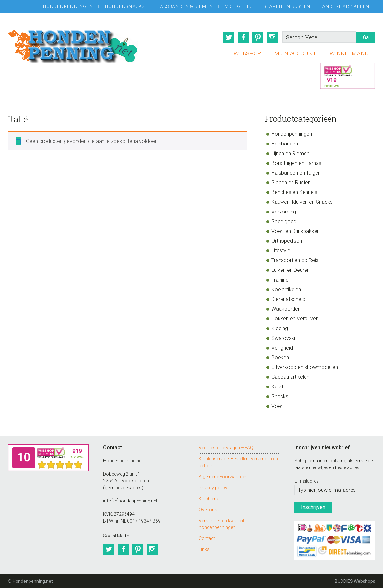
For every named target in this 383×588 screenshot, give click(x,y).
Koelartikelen (286, 289)
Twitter (228, 37)
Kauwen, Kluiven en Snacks (302, 202)
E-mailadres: (307, 480)
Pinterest (257, 37)
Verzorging (284, 211)
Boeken (280, 357)
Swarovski (283, 338)
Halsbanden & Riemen (185, 6)
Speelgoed (284, 221)
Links (204, 549)
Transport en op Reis (295, 260)
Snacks (280, 396)
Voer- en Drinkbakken (296, 231)
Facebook (243, 37)
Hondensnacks (125, 6)
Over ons (208, 509)
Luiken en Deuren (291, 270)
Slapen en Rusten (287, 6)
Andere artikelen (346, 6)
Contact (207, 538)
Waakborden (286, 309)
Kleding (280, 328)
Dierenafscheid (288, 299)
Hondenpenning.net (73, 45)
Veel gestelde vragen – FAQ (226, 447)
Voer (277, 406)
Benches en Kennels (294, 192)
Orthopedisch (287, 241)
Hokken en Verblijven (295, 318)
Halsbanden (285, 143)
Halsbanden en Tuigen (296, 173)
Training (280, 279)
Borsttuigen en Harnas (296, 163)
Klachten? (209, 498)
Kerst (277, 386)
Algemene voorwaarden (223, 476)
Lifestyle (281, 250)
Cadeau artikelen (290, 377)
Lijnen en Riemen (290, 153)
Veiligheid (238, 6)
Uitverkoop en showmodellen (305, 367)
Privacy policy (213, 487)
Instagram (272, 37)
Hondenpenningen (68, 6)
